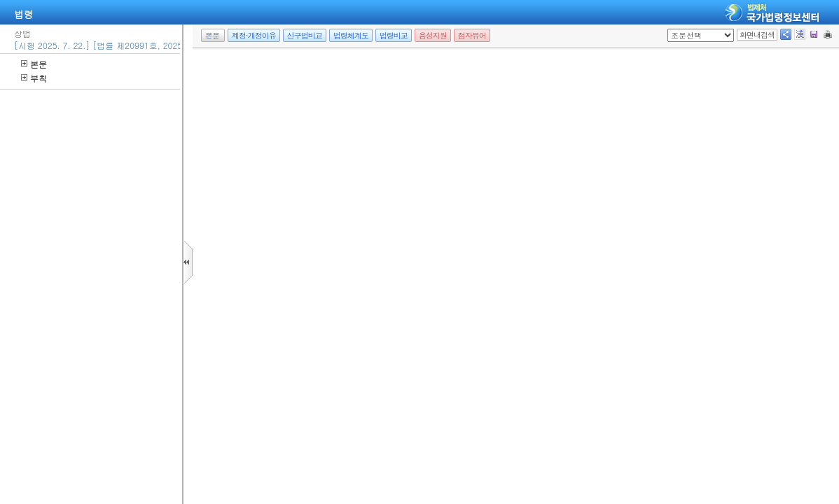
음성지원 (433, 35)
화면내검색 (757, 35)
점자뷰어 (472, 35)
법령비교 (394, 35)
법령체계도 (351, 35)
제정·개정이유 (254, 35)
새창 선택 (672, 29)
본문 (34, 64)
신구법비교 (305, 35)
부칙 (34, 78)
